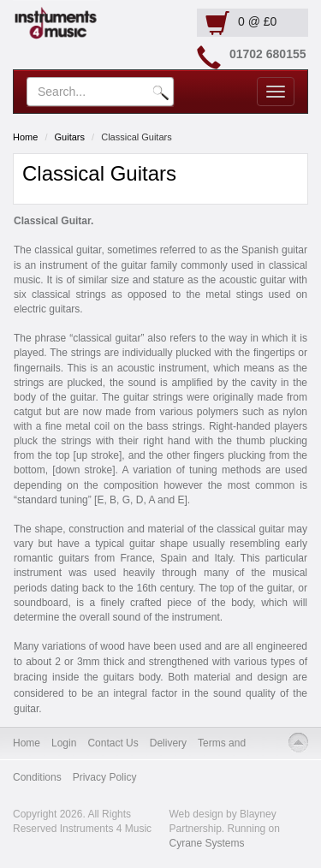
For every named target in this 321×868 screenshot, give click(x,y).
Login (64, 743)
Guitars (70, 137)
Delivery (168, 743)
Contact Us (113, 743)
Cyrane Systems (207, 843)
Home (25, 137)
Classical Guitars (137, 137)
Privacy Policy (105, 777)
